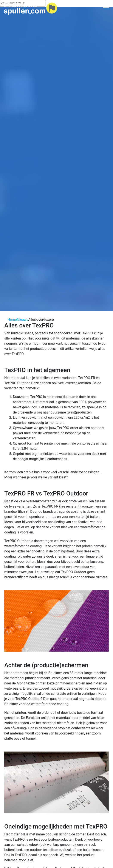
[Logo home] (30, 8)
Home (12, 320)
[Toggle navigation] (106, 7)
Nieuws (22, 320)
